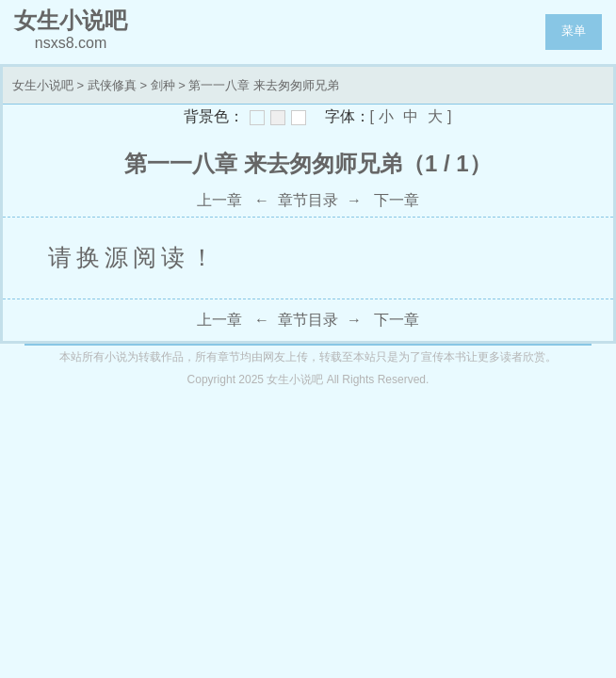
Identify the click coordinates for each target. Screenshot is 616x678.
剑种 (163, 85)
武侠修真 (112, 85)
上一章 (219, 200)
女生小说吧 (43, 85)
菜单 (574, 31)
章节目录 (308, 200)
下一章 (397, 200)
